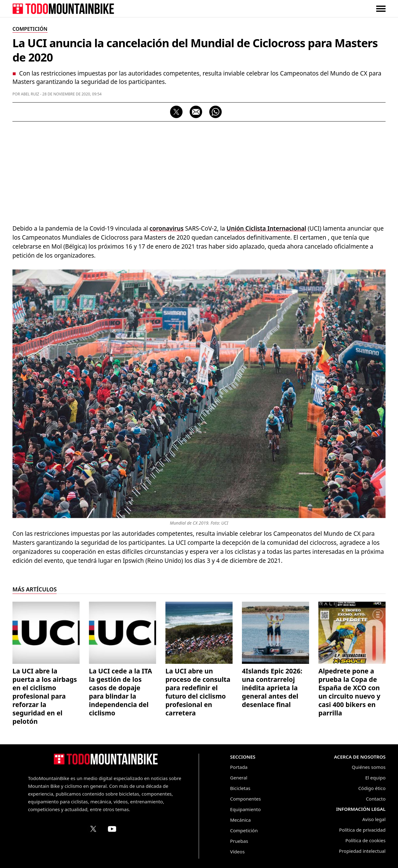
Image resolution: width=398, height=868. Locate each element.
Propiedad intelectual (362, 851)
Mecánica (240, 820)
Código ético (372, 788)
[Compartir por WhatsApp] (215, 112)
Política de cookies (366, 840)
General (239, 778)
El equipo (375, 778)
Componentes (245, 799)
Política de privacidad (362, 830)
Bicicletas (240, 788)
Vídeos (237, 852)
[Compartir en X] (176, 112)
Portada (239, 767)
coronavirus (167, 228)
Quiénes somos (369, 767)
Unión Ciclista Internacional (266, 228)
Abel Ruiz (30, 94)
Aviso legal (374, 819)
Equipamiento (245, 809)
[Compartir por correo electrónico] (196, 112)
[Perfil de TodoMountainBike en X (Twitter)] (93, 829)
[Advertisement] (199, 171)
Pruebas (239, 841)
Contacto (376, 799)
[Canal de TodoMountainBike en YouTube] (112, 829)
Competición (244, 830)
